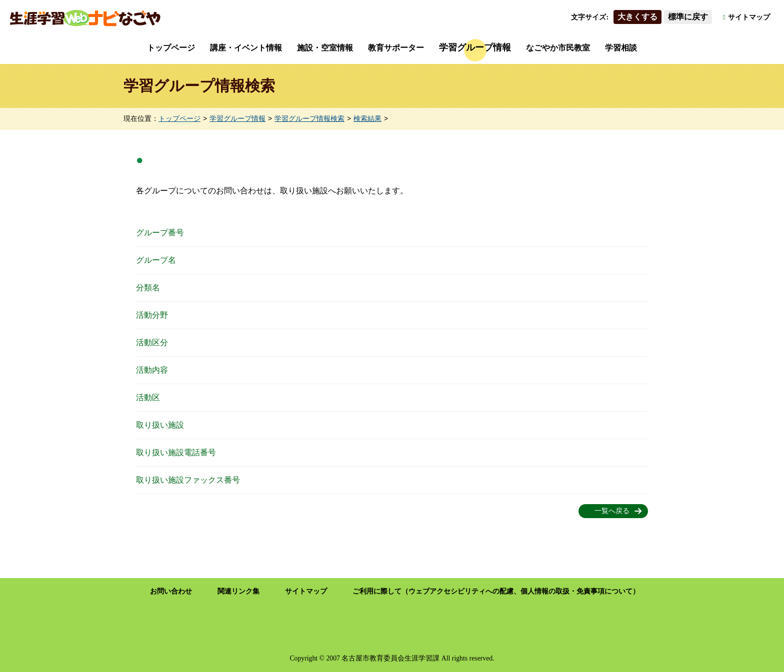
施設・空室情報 (325, 48)
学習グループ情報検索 (309, 119)
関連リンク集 (238, 591)
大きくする (637, 17)
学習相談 (621, 48)
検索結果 (367, 119)
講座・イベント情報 (246, 48)
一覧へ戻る (612, 511)
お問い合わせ (171, 591)
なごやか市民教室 (558, 48)
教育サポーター (396, 48)
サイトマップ (749, 17)
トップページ (171, 48)
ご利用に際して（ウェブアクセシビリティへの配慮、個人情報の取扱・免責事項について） (496, 591)
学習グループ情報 (475, 47)
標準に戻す (688, 17)
